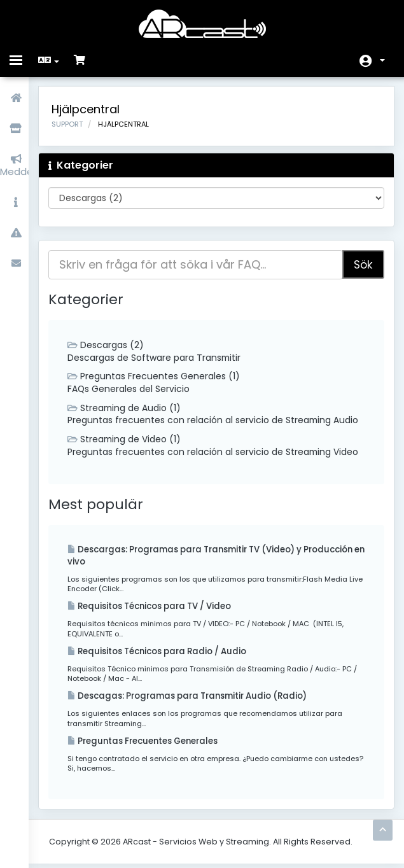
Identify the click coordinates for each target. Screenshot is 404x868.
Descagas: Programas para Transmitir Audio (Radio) (195, 700)
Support (70, 125)
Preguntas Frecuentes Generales (149, 745)
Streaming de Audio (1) (128, 409)
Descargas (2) (109, 346)
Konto (382, 60)
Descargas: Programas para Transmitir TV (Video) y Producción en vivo (193, 557)
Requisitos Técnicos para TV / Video (157, 609)
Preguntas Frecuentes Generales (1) (157, 377)
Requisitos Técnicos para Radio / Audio (165, 654)
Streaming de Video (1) (128, 441)
